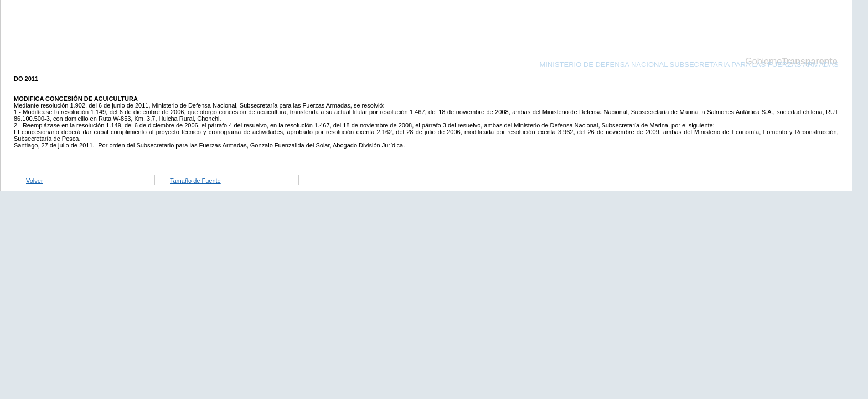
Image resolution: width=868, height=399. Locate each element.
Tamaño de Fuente (195, 181)
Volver (35, 181)
